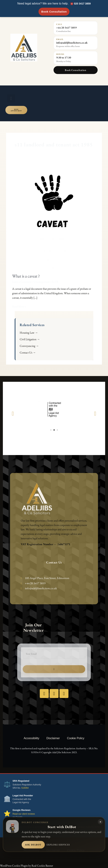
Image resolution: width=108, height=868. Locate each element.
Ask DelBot (33, 845)
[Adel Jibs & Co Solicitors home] (29, 48)
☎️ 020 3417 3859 (80, 4)
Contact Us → (28, 352)
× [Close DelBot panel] (100, 822)
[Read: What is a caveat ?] (54, 215)
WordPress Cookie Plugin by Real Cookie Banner (27, 866)
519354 (25, 788)
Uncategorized (42, 282)
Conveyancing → (29, 346)
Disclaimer (53, 738)
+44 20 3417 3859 (66, 28)
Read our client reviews (24, 814)
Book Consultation (54, 12)
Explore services (58, 845)
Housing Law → (29, 333)
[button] (11, 98)
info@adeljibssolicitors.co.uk (72, 43)
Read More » (19, 306)
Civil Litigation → (30, 339)
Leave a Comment (22, 282)
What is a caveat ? (26, 276)
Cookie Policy (76, 738)
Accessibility (31, 738)
